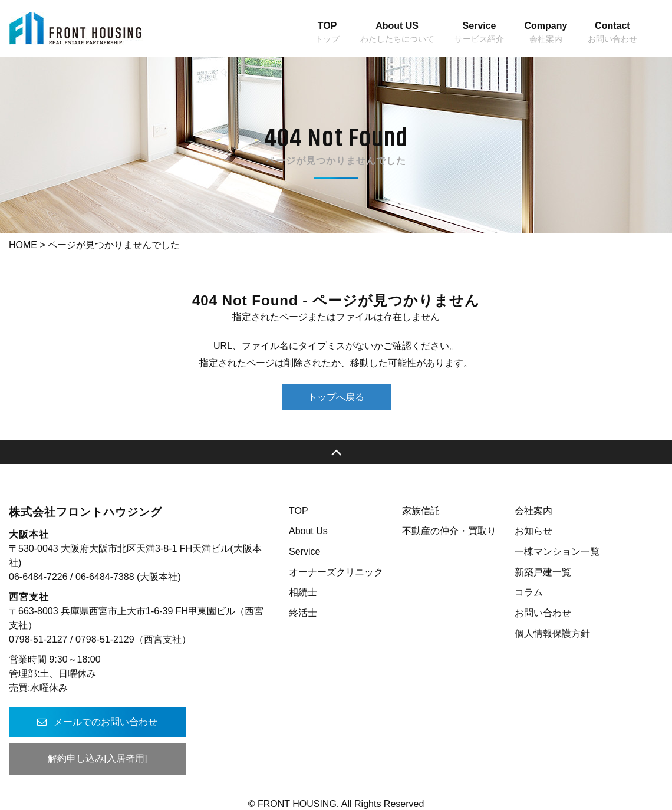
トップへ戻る (336, 397)
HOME (23, 245)
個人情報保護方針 (552, 633)
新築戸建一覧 (543, 572)
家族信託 (421, 511)
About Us (308, 531)
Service (304, 551)
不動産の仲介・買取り (449, 531)
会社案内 (533, 511)
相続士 (303, 592)
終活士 (303, 613)
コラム (529, 592)
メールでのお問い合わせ (97, 722)
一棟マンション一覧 (557, 551)
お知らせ (533, 531)
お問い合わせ (543, 613)
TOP (299, 511)
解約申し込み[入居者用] (98, 758)
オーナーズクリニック (336, 572)
